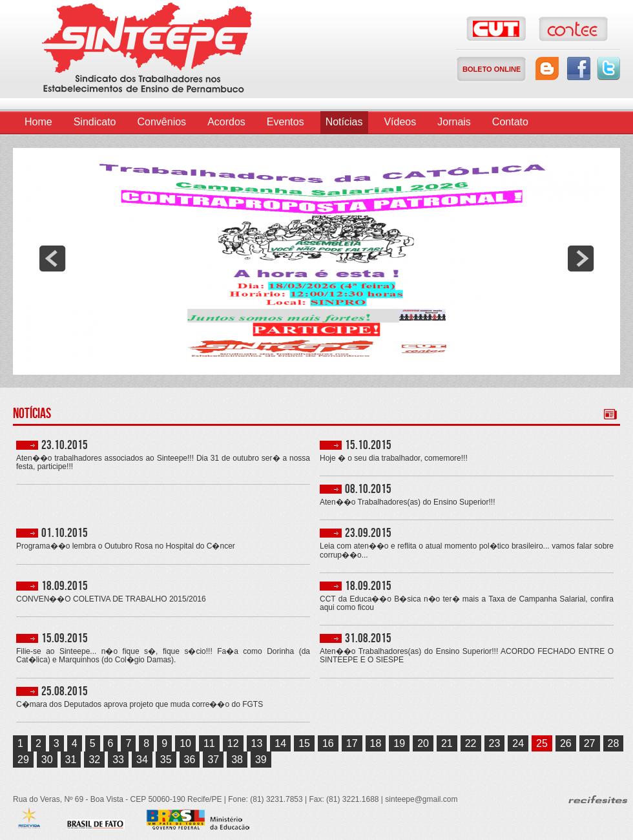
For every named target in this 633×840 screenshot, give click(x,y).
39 (261, 760)
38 (237, 760)
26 (566, 743)
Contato (510, 122)
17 (352, 743)
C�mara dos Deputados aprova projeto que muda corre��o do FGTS (140, 705)
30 (47, 760)
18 (376, 743)
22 (471, 743)
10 (185, 743)
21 (447, 743)
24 (518, 743)
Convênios (162, 122)
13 (257, 743)
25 (542, 743)
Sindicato (95, 122)
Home (38, 122)
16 (328, 743)
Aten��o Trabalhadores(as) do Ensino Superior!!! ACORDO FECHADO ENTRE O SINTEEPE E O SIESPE (467, 656)
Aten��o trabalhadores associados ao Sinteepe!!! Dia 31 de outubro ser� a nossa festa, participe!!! (163, 463)
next (581, 258)
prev (52, 258)
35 (166, 760)
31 (71, 760)
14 (280, 743)
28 (614, 743)
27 (590, 743)
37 (213, 760)
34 (142, 760)
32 (94, 760)
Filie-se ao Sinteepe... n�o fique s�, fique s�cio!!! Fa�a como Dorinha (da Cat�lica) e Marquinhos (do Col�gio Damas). (163, 656)
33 (118, 760)
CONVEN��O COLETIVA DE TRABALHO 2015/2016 (111, 599)
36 (190, 760)
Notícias (344, 122)
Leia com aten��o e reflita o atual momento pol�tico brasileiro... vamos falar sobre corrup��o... (467, 551)
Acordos (226, 122)
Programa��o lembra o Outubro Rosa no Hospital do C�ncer (126, 546)
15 (304, 743)
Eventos (285, 122)
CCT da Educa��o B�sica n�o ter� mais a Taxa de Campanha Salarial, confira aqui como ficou (467, 604)
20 (423, 743)
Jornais (454, 122)
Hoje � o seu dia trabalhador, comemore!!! (394, 458)
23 (495, 743)
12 (233, 743)
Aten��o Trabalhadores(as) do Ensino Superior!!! (407, 502)
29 (23, 760)
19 (399, 743)
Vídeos (400, 122)
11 (209, 743)
